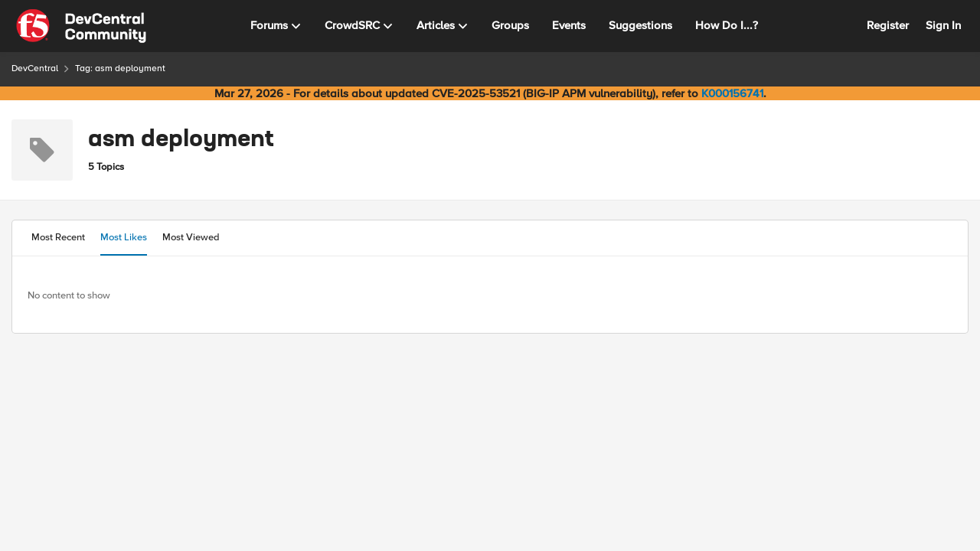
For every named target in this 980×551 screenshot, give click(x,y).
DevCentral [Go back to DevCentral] (35, 68)
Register (888, 25)
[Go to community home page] (81, 26)
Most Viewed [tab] (191, 237)
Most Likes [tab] (124, 237)
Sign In (943, 25)
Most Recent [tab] (58, 237)
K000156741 (732, 93)
